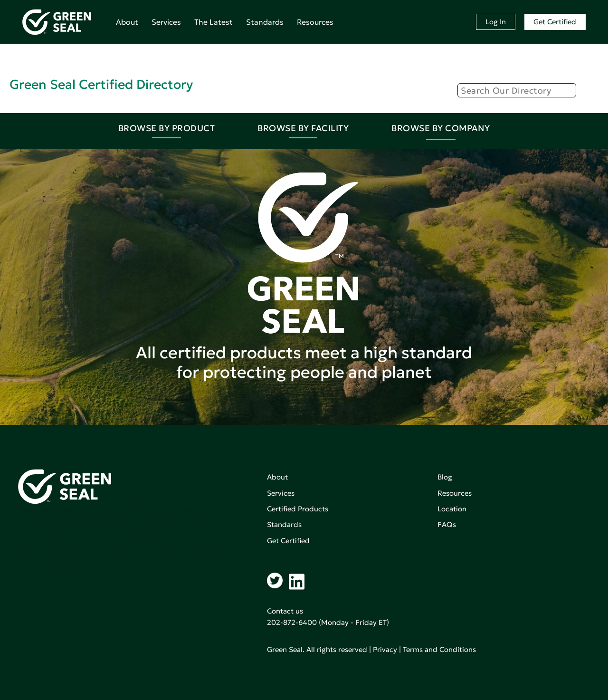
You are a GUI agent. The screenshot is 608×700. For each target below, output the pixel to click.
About (127, 22)
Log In (496, 22)
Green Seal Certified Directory (101, 84)
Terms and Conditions (439, 649)
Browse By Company (441, 128)
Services (166, 22)
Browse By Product (167, 128)
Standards (265, 22)
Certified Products (298, 509)
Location (452, 509)
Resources (315, 22)
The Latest (214, 22)
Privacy (385, 649)
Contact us (285, 611)
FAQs (447, 524)
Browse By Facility (303, 128)
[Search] (517, 90)
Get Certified (555, 22)
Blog (445, 477)
